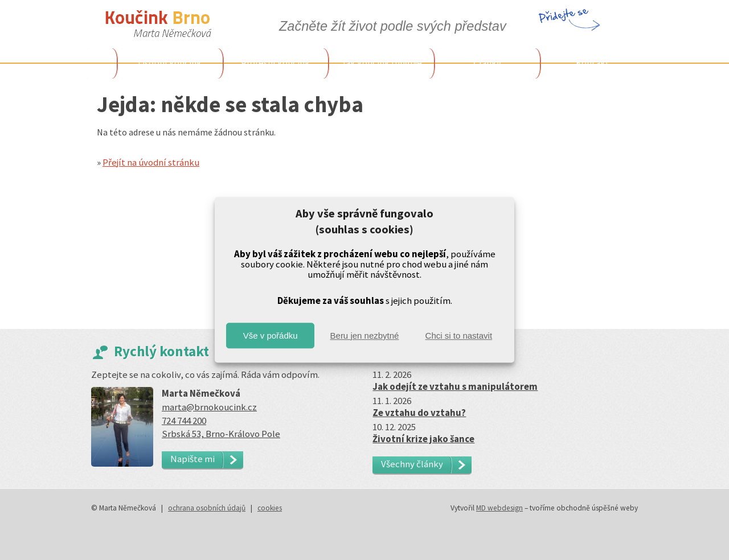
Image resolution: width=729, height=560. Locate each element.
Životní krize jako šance (423, 439)
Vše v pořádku (271, 335)
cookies (270, 508)
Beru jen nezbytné (365, 335)
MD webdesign (499, 508)
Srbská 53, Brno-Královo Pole (221, 434)
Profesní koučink (275, 63)
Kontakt (593, 63)
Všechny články (412, 464)
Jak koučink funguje (382, 63)
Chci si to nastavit (459, 335)
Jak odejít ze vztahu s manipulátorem (455, 386)
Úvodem (100, 63)
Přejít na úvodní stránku (151, 162)
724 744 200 (184, 421)
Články (487, 63)
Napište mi (193, 459)
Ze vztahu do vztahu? (419, 413)
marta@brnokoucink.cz (209, 407)
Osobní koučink (170, 63)
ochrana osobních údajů (207, 508)
